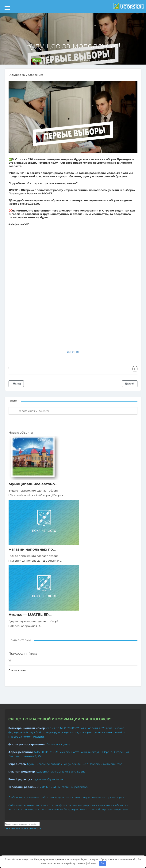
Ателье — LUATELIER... (30, 615)
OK (103, 863)
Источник (73, 352)
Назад (16, 384)
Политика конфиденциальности (23, 828)
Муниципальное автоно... (33, 484)
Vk (10, 660)
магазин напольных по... (32, 549)
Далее (130, 384)
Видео (37, 60)
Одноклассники (17, 670)
